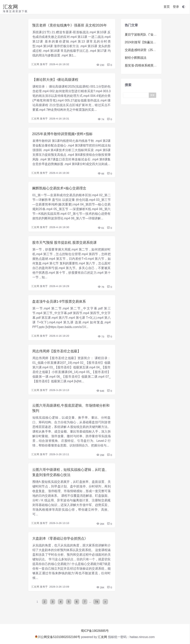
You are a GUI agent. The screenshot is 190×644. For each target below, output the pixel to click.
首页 (167, 7)
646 (100, 391)
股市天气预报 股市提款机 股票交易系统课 (64, 243)
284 (100, 524)
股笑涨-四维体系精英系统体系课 (147, 65)
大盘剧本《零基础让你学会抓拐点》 (60, 538)
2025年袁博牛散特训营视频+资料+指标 (62, 134)
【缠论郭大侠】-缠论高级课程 (55, 80)
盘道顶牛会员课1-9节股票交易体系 (59, 302)
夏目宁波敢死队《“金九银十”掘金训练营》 (154, 34)
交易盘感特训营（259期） (143, 50)
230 (100, 65)
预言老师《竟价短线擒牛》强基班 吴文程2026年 (70, 25)
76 (101, 287)
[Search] (137, 95)
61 (101, 228)
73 (101, 337)
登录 (176, 7)
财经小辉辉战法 (136, 58)
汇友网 (10, 7)
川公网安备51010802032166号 (58, 637)
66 (101, 174)
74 (101, 119)
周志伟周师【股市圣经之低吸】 (57, 351)
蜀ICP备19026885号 (95, 631)
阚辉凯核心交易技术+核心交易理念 (59, 188)
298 (100, 455)
